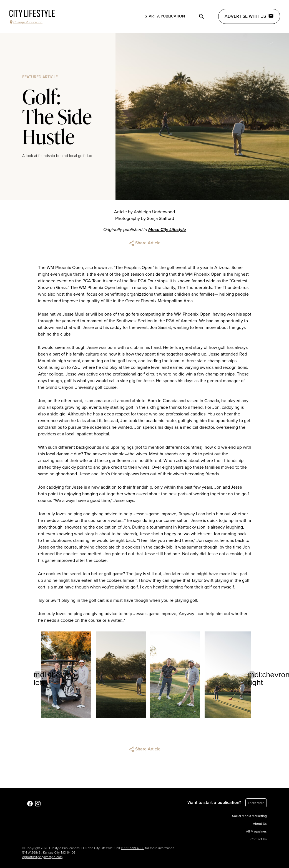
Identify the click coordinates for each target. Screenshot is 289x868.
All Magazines (256, 831)
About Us (260, 824)
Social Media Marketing (249, 816)
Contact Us (259, 839)
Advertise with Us (249, 16)
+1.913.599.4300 (133, 848)
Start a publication (165, 16)
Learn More (256, 803)
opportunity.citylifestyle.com (42, 857)
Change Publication (26, 22)
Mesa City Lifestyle (167, 230)
